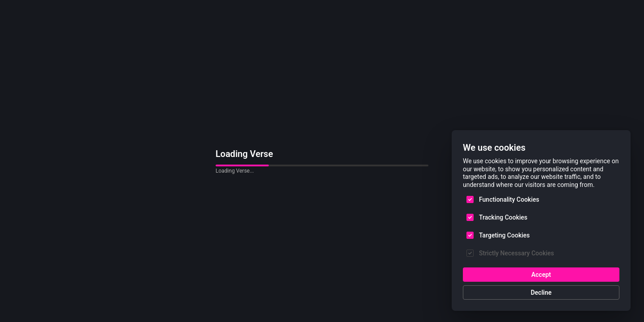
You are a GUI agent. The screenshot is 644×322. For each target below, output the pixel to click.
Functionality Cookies (509, 199)
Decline (541, 292)
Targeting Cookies (504, 235)
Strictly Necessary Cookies (517, 253)
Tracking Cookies (503, 217)
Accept (541, 275)
